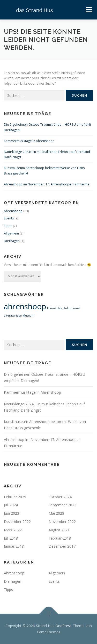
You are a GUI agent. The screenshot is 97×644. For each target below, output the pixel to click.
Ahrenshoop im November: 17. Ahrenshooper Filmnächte (47, 184)
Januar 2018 (14, 546)
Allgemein (11, 233)
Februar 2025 (15, 497)
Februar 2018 (60, 538)
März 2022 (13, 530)
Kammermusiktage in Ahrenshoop (29, 141)
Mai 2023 (56, 513)
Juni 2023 (12, 513)
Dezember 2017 (62, 546)
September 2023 (62, 505)
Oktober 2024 (60, 497)
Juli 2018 (11, 538)
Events (9, 218)
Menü (88, 10)
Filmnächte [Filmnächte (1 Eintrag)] (55, 308)
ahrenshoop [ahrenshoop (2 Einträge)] (25, 306)
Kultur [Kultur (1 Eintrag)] (68, 308)
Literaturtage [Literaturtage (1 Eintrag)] (13, 316)
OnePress (64, 626)
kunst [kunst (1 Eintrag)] (76, 308)
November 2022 (62, 522)
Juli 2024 (11, 505)
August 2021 (59, 530)
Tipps (8, 226)
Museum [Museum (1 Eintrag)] (28, 316)
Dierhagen (12, 241)
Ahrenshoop (13, 211)
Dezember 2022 (17, 522)
